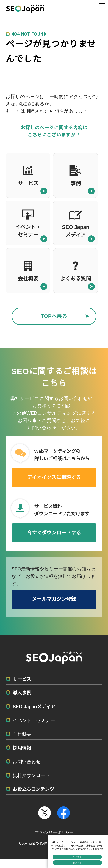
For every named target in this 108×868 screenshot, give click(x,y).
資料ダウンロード (31, 775)
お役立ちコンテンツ (33, 789)
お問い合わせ (27, 762)
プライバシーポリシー (54, 832)
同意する (77, 863)
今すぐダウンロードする (54, 533)
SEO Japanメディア (34, 707)
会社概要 (22, 734)
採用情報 (22, 748)
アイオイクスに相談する (54, 477)
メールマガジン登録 (54, 599)
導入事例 (22, 693)
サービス (22, 679)
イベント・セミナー (34, 720)
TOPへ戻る (54, 316)
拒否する (77, 857)
